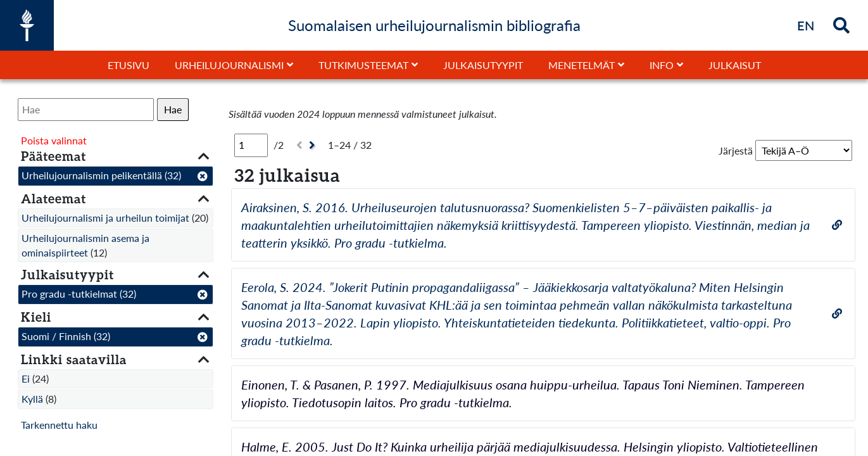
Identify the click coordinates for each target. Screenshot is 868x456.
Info (662, 65)
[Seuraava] (314, 145)
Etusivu (129, 65)
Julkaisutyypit (483, 65)
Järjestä (736, 150)
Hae (173, 109)
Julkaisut (735, 65)
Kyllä (32, 399)
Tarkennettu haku (59, 425)
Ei (26, 378)
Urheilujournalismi (229, 65)
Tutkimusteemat (363, 65)
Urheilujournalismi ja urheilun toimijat (105, 218)
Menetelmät (582, 65)
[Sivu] (251, 145)
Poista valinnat (54, 140)
